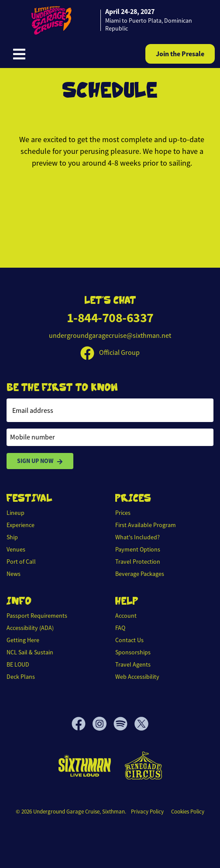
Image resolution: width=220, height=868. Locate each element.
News (14, 574)
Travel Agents (133, 664)
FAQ (120, 628)
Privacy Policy (147, 812)
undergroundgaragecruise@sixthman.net (110, 336)
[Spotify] (124, 724)
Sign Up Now (40, 461)
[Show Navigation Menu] (19, 54)
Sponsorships (133, 652)
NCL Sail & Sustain (30, 652)
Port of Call (21, 562)
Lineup (15, 513)
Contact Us (129, 640)
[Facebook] (82, 724)
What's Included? (137, 537)
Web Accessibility (137, 677)
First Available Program (146, 525)
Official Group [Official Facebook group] (110, 353)
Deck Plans (21, 677)
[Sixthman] (85, 765)
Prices (123, 513)
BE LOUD (18, 664)
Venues (16, 549)
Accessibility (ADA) (30, 628)
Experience (21, 525)
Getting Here (23, 640)
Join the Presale (180, 54)
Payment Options (138, 549)
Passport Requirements (37, 616)
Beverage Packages (140, 574)
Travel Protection (138, 562)
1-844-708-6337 (110, 318)
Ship (12, 537)
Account (126, 616)
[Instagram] (103, 724)
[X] (141, 724)
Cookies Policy (188, 812)
